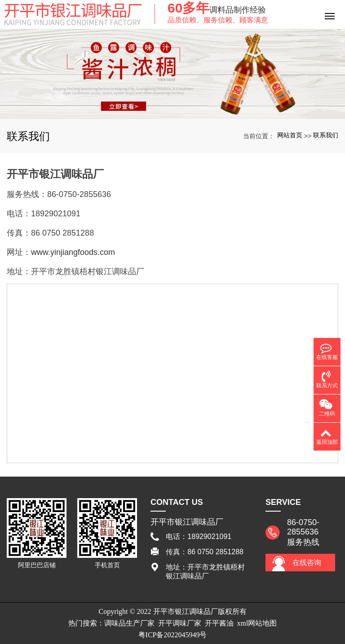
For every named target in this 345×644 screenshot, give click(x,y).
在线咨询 (307, 563)
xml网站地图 (257, 623)
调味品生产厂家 (129, 623)
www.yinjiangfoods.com (73, 252)
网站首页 (290, 135)
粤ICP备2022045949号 (173, 635)
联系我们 (326, 135)
